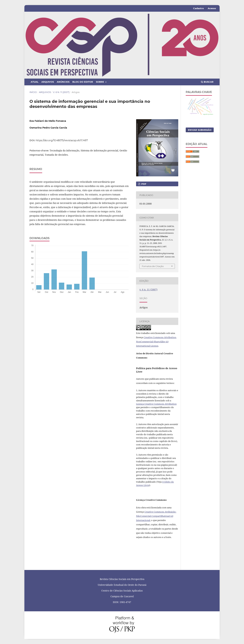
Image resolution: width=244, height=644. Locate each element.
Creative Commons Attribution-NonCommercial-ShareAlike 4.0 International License (156, 342)
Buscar (207, 82)
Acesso (212, 8)
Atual (35, 82)
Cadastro (199, 8)
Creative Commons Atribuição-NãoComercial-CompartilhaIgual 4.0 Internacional (156, 516)
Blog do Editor (83, 82)
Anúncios (63, 82)
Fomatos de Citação (153, 266)
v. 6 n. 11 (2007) (61, 92)
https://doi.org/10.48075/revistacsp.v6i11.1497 (62, 140)
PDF (143, 184)
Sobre (100, 82)
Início (33, 92)
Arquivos (48, 82)
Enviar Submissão (200, 130)
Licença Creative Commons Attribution (156, 404)
